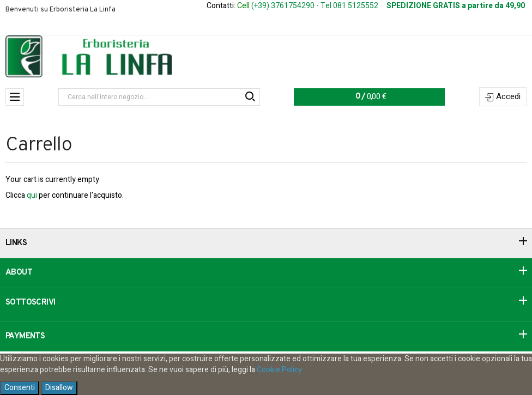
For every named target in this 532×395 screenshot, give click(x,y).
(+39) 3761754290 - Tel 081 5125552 (315, 6)
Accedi (508, 96)
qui (32, 195)
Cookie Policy (279, 370)
